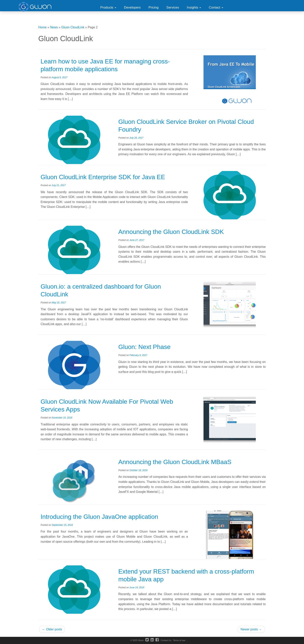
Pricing (154, 7)
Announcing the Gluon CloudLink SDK (171, 232)
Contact (216, 7)
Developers (132, 7)
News (54, 27)
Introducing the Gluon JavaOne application (99, 517)
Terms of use (179, 640)
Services (173, 7)
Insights (194, 7)
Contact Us (166, 640)
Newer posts (251, 629)
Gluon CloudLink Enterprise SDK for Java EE (103, 177)
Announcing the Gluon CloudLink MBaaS (175, 462)
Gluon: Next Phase (145, 347)
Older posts (52, 629)
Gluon (141, 640)
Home (42, 27)
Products (108, 7)
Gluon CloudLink (73, 27)
